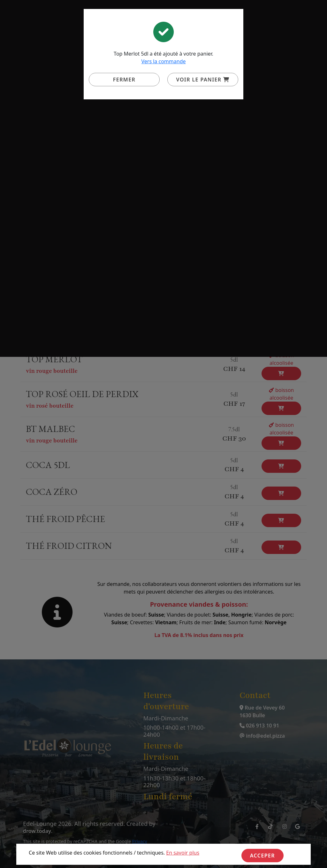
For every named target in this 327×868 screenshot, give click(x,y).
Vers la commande (163, 61)
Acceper (262, 856)
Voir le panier (203, 80)
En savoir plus (183, 853)
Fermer (124, 80)
